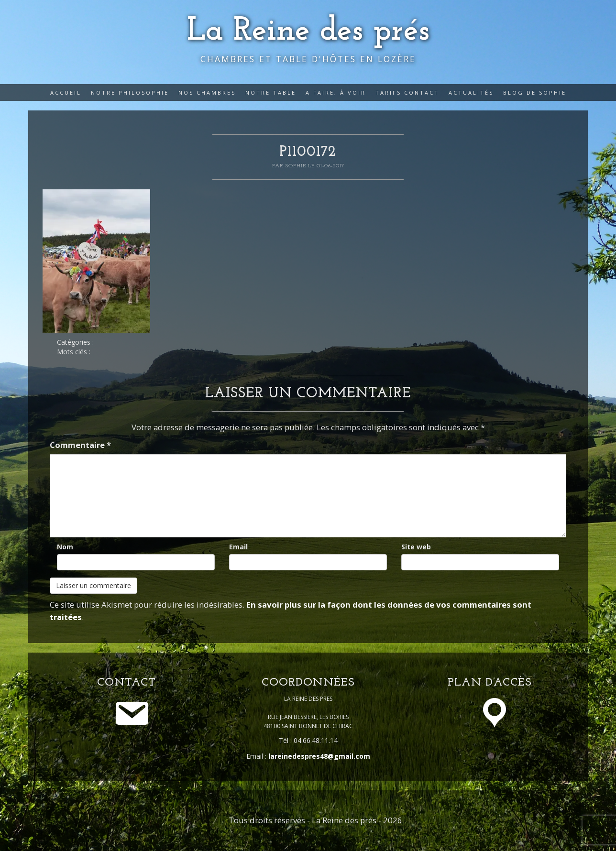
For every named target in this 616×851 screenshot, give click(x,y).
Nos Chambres (207, 93)
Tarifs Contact (407, 93)
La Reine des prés (308, 31)
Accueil (66, 93)
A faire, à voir (336, 93)
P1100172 (308, 152)
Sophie (297, 166)
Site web (416, 547)
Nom (65, 547)
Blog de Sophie (535, 93)
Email (238, 547)
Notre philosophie (130, 93)
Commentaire (80, 445)
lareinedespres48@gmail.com (319, 756)
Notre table (271, 93)
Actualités (471, 93)
